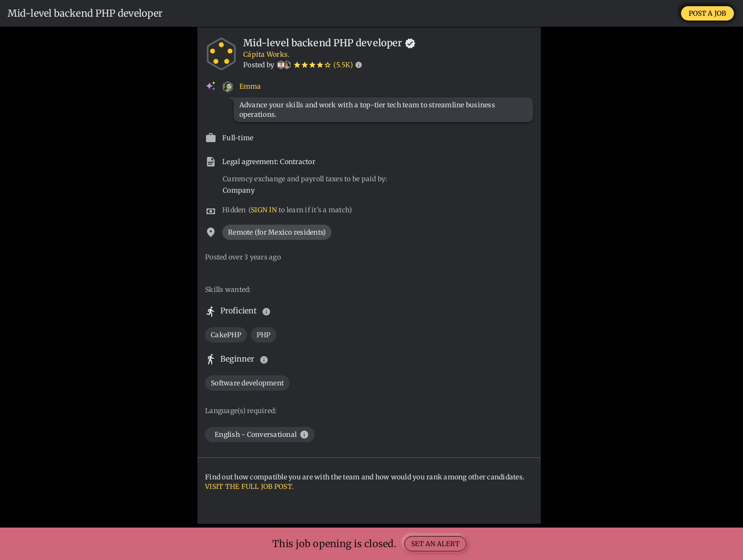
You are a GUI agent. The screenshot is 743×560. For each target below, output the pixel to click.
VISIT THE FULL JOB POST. (249, 487)
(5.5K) (343, 65)
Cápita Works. (266, 54)
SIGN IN (264, 210)
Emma (250, 86)
